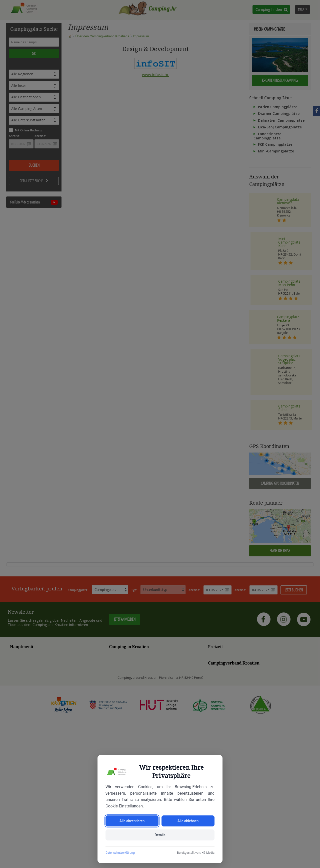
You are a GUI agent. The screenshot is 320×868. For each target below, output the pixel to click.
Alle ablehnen (188, 821)
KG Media (208, 853)
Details (160, 835)
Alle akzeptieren (132, 821)
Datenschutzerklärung (120, 853)
